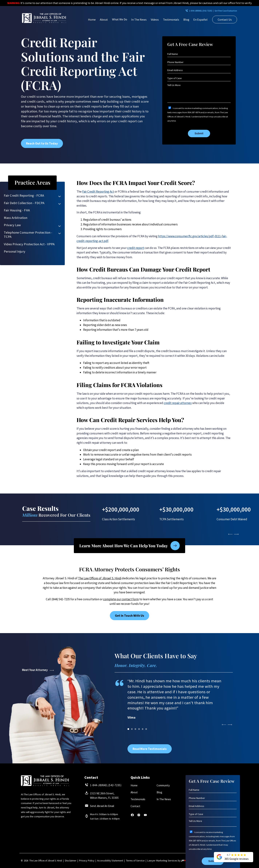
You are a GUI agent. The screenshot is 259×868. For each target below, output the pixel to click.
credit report (136, 248)
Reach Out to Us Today (42, 143)
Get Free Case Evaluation (218, 11)
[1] (132, 729)
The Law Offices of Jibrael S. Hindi (100, 578)
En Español (200, 19)
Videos (155, 19)
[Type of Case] (199, 78)
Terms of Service (127, 861)
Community (163, 785)
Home (92, 19)
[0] (128, 729)
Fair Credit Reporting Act (98, 192)
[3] (139, 729)
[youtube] (145, 817)
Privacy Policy (84, 861)
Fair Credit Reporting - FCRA (24, 195)
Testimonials (171, 19)
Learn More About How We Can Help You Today (129, 545)
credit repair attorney (178, 403)
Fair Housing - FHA (17, 210)
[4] (143, 729)
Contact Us (225, 19)
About (104, 19)
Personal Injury (15, 251)
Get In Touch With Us (129, 616)
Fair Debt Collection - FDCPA (24, 203)
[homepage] (44, 18)
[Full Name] (199, 54)
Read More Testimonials (150, 749)
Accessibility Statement (105, 861)
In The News (139, 19)
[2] (135, 729)
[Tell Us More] (199, 93)
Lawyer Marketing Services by (157, 861)
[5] (146, 729)
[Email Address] (199, 70)
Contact (135, 807)
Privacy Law (12, 225)
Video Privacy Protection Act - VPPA (29, 244)
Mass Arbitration (16, 218)
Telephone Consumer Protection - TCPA (28, 235)
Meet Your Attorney (38, 670)
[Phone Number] (199, 62)
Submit (199, 133)
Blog (186, 19)
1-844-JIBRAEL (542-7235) (176, 11)
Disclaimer (70, 861)
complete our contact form (121, 599)
